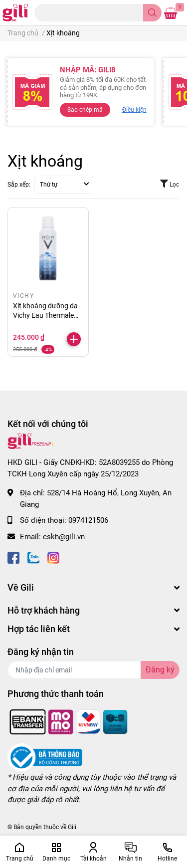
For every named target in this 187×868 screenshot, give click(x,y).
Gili (72, 827)
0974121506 (88, 520)
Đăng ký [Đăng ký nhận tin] (160, 670)
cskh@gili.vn (64, 537)
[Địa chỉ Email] (93, 670)
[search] (152, 13)
